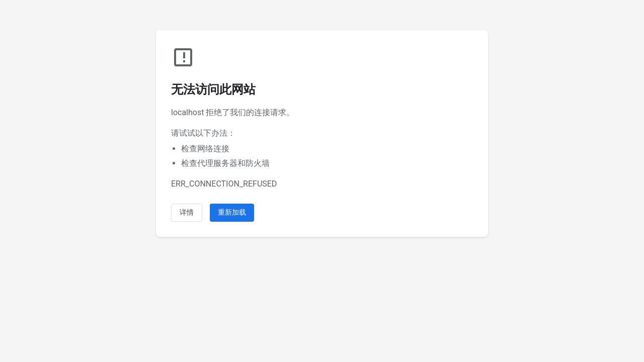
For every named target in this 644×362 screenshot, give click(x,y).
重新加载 (232, 212)
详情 (187, 212)
